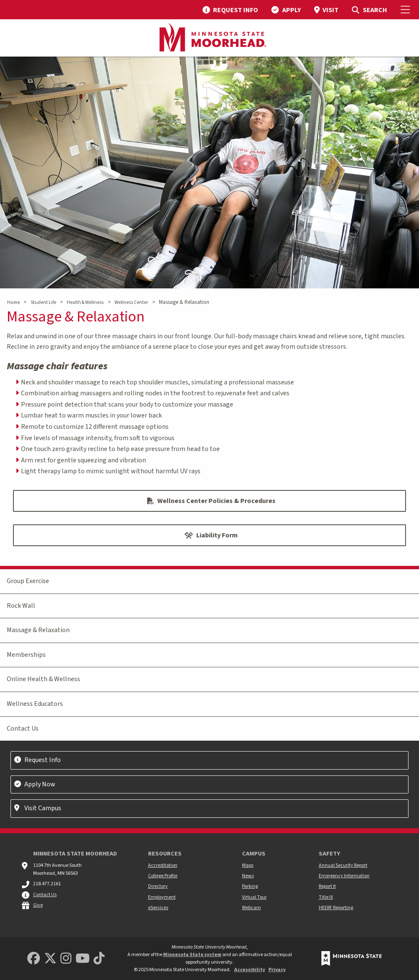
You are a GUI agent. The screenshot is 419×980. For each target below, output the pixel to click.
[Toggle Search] (369, 10)
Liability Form (211, 535)
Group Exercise (28, 581)
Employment (162, 897)
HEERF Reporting (336, 908)
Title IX (326, 897)
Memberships (26, 655)
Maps (248, 865)
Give (38, 905)
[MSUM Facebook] (34, 959)
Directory (158, 886)
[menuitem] (230, 10)
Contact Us (23, 729)
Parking (250, 886)
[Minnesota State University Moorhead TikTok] (99, 959)
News (248, 876)
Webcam (251, 908)
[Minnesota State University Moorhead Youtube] (83, 959)
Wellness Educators (35, 704)
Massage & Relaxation (38, 630)
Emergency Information (344, 876)
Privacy (277, 970)
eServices (158, 908)
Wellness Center (131, 302)
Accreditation (163, 865)
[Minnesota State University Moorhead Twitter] (50, 959)
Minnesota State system (192, 955)
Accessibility (250, 970)
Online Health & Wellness (43, 679)
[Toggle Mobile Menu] (406, 10)
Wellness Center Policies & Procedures (211, 501)
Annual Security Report (343, 865)
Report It (327, 886)
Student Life (43, 302)
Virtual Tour (254, 897)
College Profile (163, 876)
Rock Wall (21, 606)
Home (13, 302)
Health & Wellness (85, 302)
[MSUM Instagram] (66, 959)
